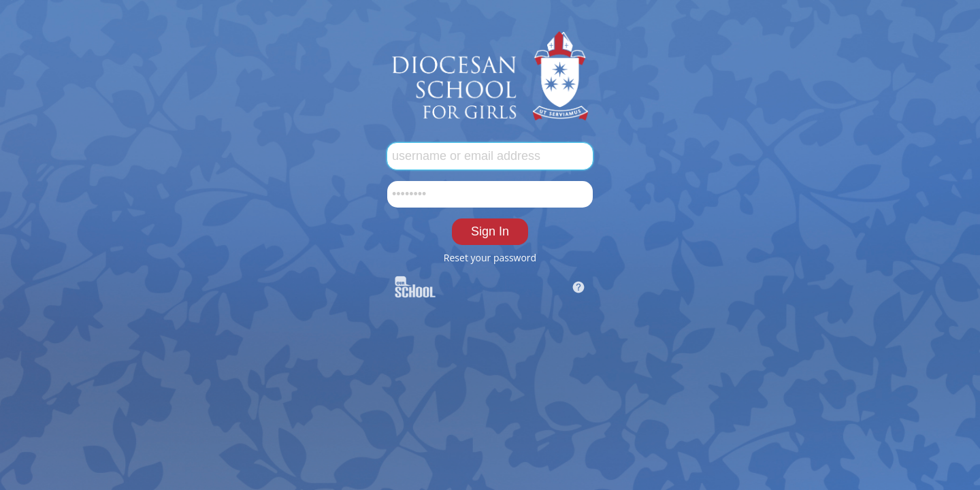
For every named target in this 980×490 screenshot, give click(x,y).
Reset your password (490, 258)
